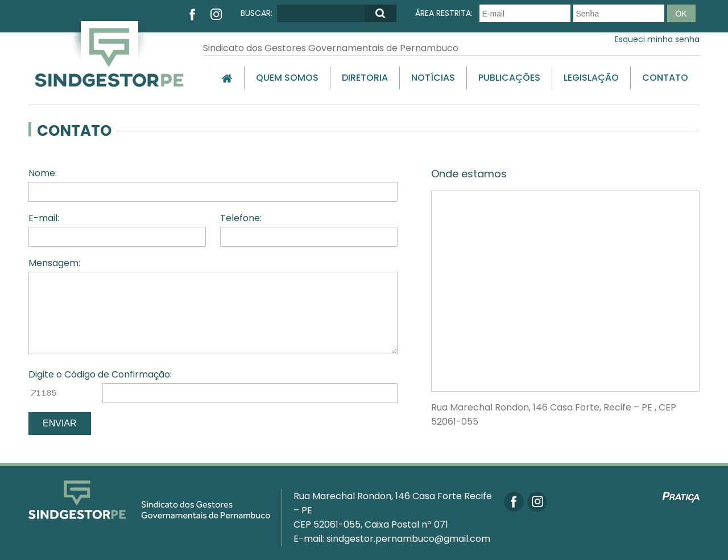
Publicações (509, 78)
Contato (665, 78)
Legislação (591, 78)
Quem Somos (287, 78)
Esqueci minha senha (657, 39)
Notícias (433, 78)
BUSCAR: (257, 13)
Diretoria (365, 78)
